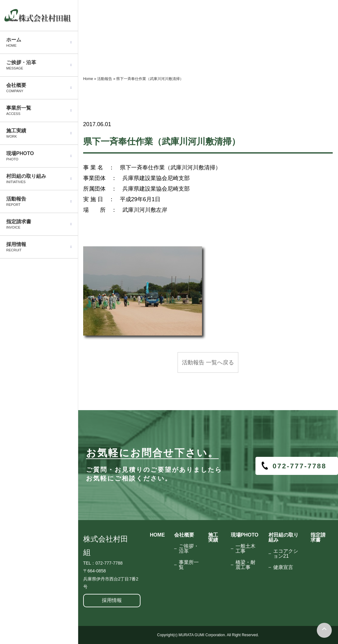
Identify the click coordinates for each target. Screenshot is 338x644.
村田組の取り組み (283, 537)
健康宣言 (283, 567)
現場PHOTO (245, 535)
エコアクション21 (286, 554)
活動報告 (105, 79)
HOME (157, 535)
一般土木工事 (245, 549)
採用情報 (112, 600)
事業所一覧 (189, 565)
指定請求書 (318, 537)
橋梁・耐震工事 (245, 565)
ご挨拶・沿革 (189, 549)
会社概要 (184, 535)
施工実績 (213, 537)
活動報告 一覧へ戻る (208, 362)
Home (88, 79)
